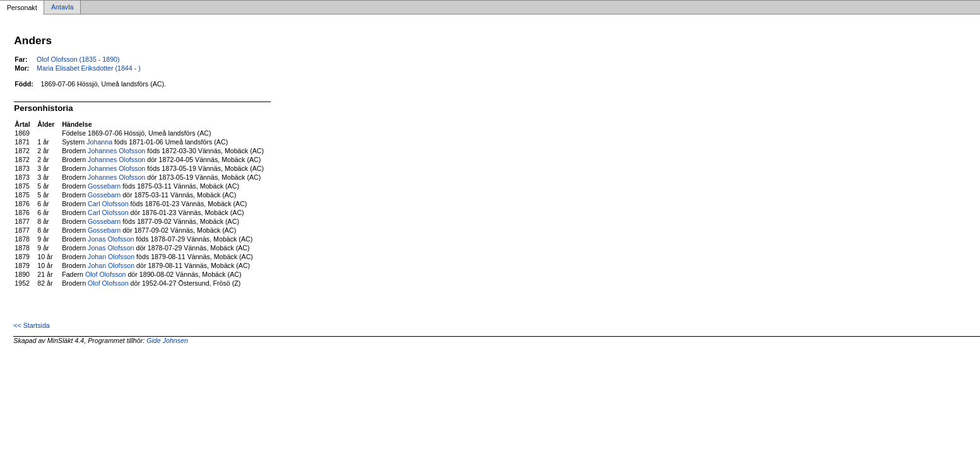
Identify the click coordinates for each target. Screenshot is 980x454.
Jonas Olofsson (111, 239)
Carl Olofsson (108, 204)
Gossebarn (104, 186)
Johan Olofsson (111, 257)
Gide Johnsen (167, 340)
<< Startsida (31, 325)
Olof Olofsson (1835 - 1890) (78, 59)
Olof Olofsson (106, 274)
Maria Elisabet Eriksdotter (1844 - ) (89, 68)
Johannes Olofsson (116, 151)
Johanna (99, 142)
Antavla (62, 8)
